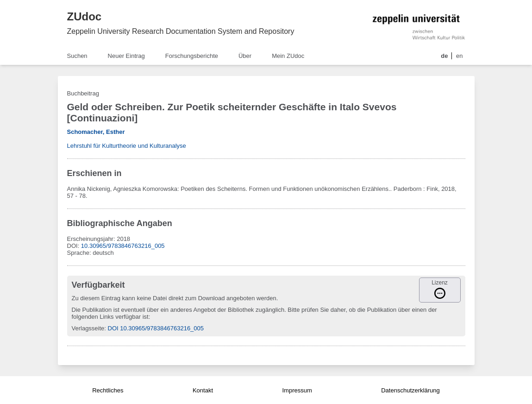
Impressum (297, 390)
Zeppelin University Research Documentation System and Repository (181, 31)
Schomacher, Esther (96, 132)
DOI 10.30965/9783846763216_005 (156, 328)
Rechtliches (108, 390)
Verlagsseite (88, 328)
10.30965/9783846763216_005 (123, 246)
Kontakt (203, 390)
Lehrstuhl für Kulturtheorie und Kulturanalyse (127, 146)
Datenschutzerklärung (410, 390)
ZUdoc (84, 16)
